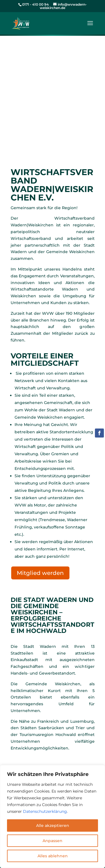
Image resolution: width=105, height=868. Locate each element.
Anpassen (53, 841)
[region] (53, 816)
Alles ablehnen (53, 856)
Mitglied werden (40, 573)
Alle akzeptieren (53, 825)
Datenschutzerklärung (45, 811)
